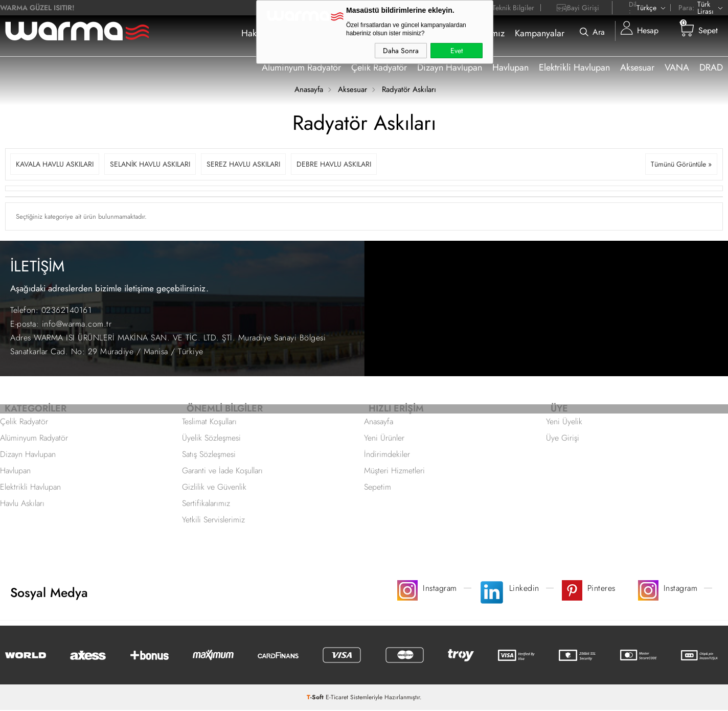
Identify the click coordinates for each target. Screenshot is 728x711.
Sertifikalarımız (476, 33)
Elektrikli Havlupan (574, 67)
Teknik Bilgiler (513, 8)
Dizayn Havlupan (450, 67)
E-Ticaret (337, 698)
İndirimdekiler (387, 455)
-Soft (316, 698)
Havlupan (510, 67)
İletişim (424, 33)
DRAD (711, 67)
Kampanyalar (540, 33)
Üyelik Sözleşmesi (211, 439)
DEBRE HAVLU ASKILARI (334, 164)
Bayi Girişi (583, 8)
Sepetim (378, 488)
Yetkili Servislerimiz (213, 521)
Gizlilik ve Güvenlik (214, 488)
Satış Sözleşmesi (209, 455)
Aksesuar (637, 67)
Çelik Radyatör (379, 67)
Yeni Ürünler (384, 439)
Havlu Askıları (22, 504)
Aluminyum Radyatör (301, 67)
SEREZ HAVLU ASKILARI (243, 164)
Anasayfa (379, 422)
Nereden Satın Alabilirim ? (349, 33)
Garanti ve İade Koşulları (222, 472)
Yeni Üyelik (564, 422)
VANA (677, 67)
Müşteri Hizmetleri (394, 472)
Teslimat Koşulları (209, 422)
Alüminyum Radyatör (34, 439)
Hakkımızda (264, 33)
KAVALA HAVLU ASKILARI (55, 164)
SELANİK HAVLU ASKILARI (150, 164)
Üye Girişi (563, 439)
